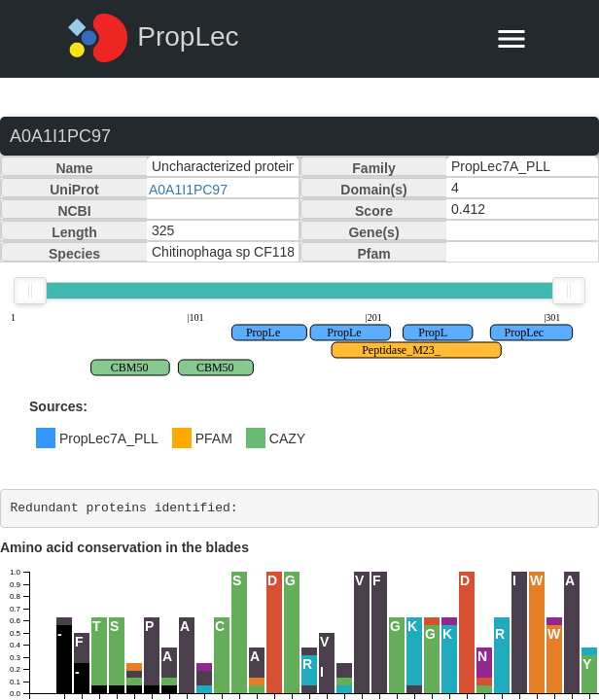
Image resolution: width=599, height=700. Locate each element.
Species (74, 254)
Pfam (373, 254)
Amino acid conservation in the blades (124, 547)
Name (74, 168)
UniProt (74, 190)
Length (74, 232)
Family (373, 168)
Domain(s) (373, 190)
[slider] (30, 291)
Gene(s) (373, 232)
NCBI (74, 211)
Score (374, 211)
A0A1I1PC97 (188, 190)
